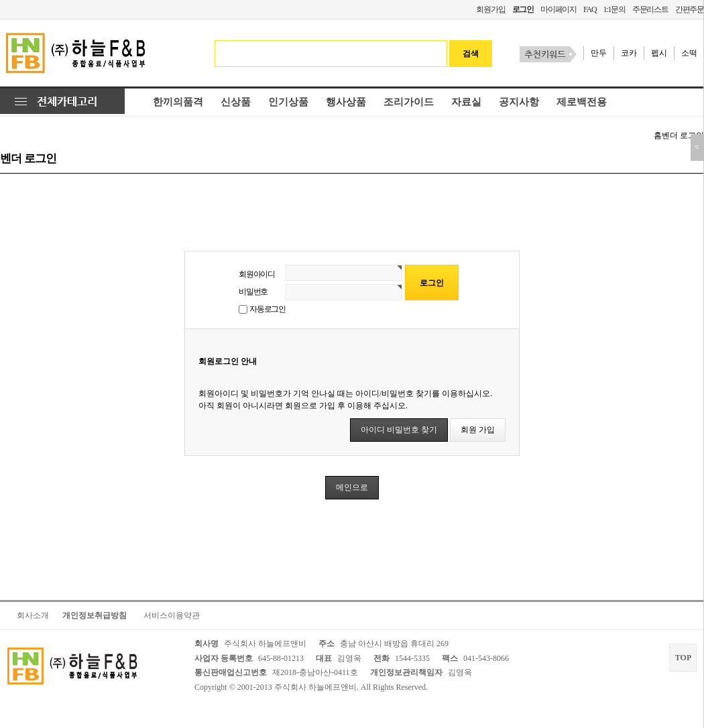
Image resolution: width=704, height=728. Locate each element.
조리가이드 (409, 102)
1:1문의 (614, 9)
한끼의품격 (178, 102)
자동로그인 (268, 309)
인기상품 (288, 102)
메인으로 (352, 487)
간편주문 (690, 9)
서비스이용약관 (172, 615)
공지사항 (519, 102)
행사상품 (346, 102)
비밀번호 (253, 292)
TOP (683, 658)
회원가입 (490, 9)
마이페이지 (559, 9)
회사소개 (33, 615)
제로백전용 (582, 102)
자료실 (466, 102)
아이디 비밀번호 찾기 (399, 430)
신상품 (236, 102)
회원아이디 (257, 274)
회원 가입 (478, 430)
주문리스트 (650, 9)
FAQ (590, 9)
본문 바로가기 (0, 0)
